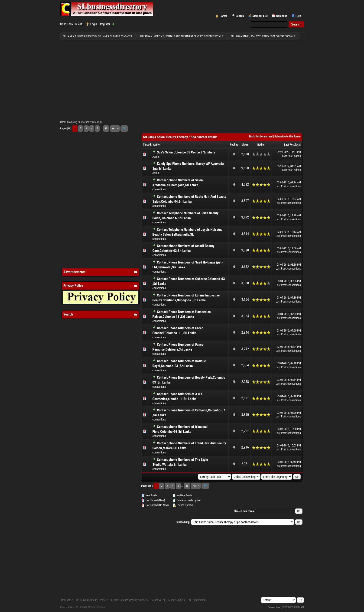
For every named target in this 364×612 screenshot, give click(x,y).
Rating (261, 145)
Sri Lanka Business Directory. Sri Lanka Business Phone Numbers (112, 600)
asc (298, 145)
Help (298, 16)
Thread (147, 145)
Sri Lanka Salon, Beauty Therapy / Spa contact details (263, 36)
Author (157, 145)
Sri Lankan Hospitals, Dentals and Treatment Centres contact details (181, 36)
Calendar (282, 16)
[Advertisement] (182, 79)
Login (94, 24)
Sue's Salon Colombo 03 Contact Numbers (186, 152)
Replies (234, 145)
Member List (260, 16)
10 (106, 129)
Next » (115, 129)
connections (159, 189)
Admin (156, 157)
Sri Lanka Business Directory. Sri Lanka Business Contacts (97, 36)
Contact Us (67, 600)
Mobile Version (177, 600)
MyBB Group (100, 607)
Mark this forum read (261, 137)
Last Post (289, 145)
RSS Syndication (197, 600)
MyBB (75, 607)
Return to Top (158, 600)
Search (240, 16)
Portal (223, 16)
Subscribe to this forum (288, 137)
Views (245, 145)
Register (105, 24)
